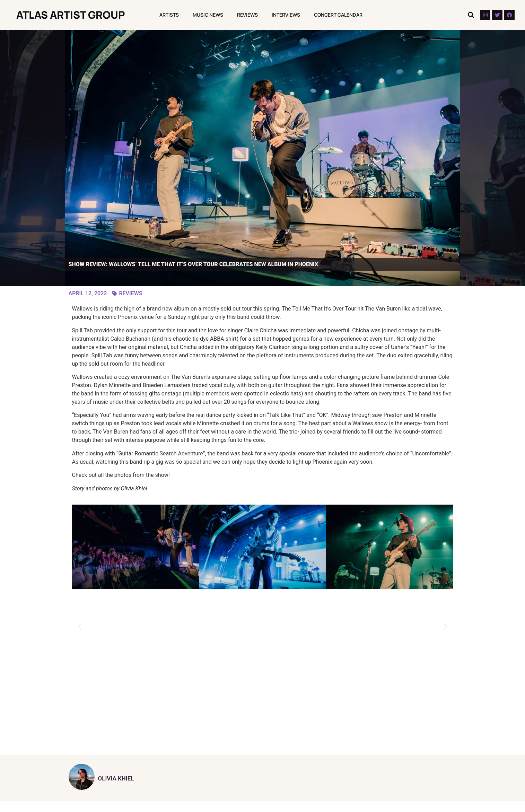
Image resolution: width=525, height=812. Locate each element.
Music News (208, 15)
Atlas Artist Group (71, 15)
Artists (169, 15)
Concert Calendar (338, 15)
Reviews (247, 15)
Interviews (286, 15)
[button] (471, 15)
